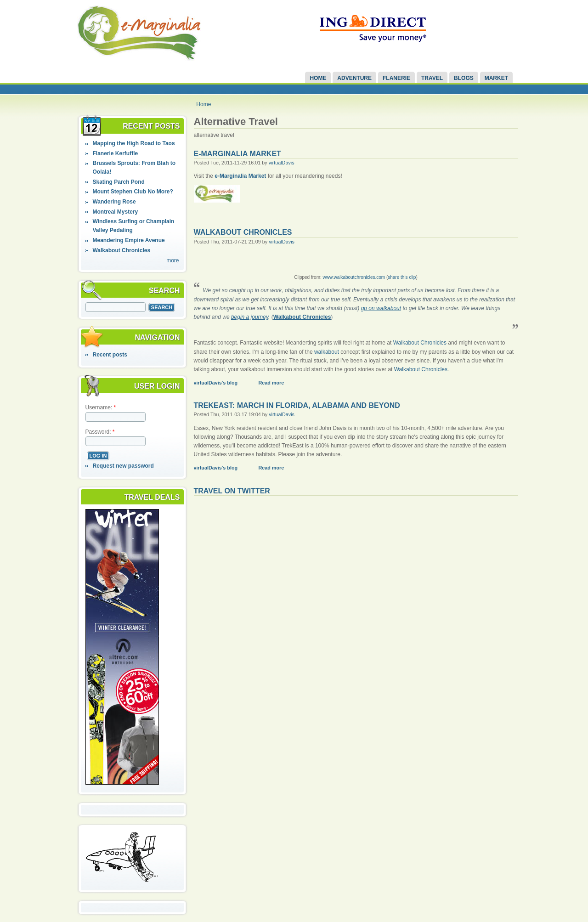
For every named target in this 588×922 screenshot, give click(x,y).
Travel (432, 78)
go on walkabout (381, 308)
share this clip (402, 277)
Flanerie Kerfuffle (115, 153)
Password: (100, 432)
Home (318, 78)
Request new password (123, 466)
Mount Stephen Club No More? (133, 192)
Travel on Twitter (232, 491)
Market (496, 78)
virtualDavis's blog (216, 383)
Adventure (354, 78)
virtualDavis (282, 163)
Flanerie (396, 78)
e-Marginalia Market (237, 154)
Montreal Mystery (115, 212)
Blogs (464, 78)
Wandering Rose (114, 202)
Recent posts (110, 355)
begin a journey (250, 317)
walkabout (327, 352)
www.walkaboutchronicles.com (354, 277)
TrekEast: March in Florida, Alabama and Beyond (297, 405)
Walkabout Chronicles (121, 250)
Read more (271, 383)
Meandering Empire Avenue (128, 240)
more (172, 260)
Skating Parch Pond (118, 182)
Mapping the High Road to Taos (133, 143)
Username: (101, 407)
